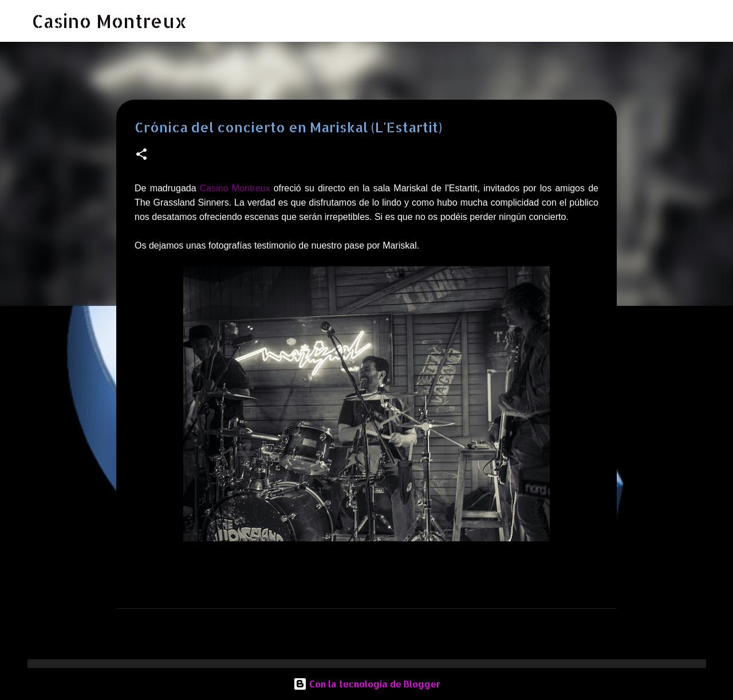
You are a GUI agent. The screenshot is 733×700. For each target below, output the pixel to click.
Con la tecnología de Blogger (367, 684)
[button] (141, 155)
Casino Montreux (110, 21)
